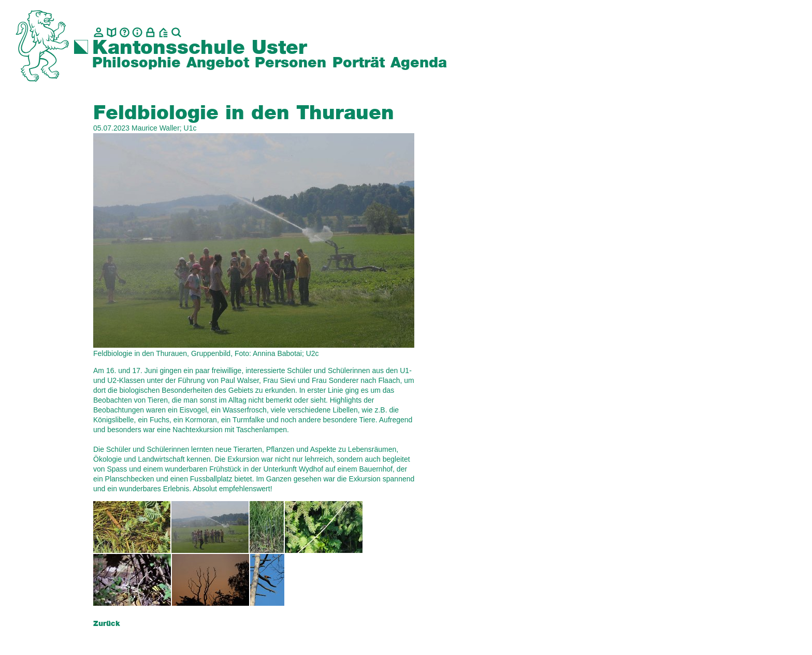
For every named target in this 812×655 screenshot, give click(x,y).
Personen (291, 63)
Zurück (107, 624)
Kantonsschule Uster (200, 48)
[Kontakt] (99, 32)
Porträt (359, 63)
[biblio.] (112, 32)
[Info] (137, 32)
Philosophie (136, 63)
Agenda (419, 63)
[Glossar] (125, 32)
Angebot (218, 63)
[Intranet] (150, 32)
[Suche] (176, 32)
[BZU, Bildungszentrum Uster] (163, 32)
